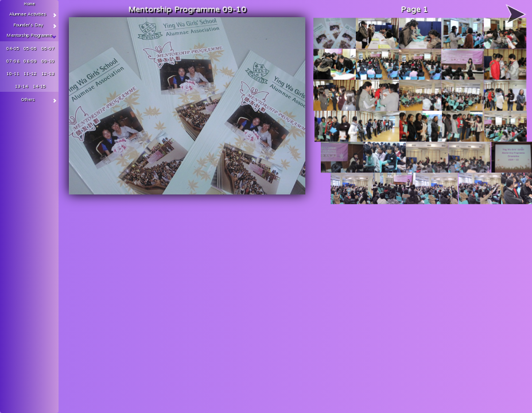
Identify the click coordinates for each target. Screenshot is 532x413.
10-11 (13, 74)
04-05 (13, 48)
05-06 (30, 48)
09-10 (48, 61)
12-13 (48, 74)
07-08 (13, 61)
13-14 (22, 86)
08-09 (30, 61)
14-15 (39, 86)
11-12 (30, 74)
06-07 (48, 48)
